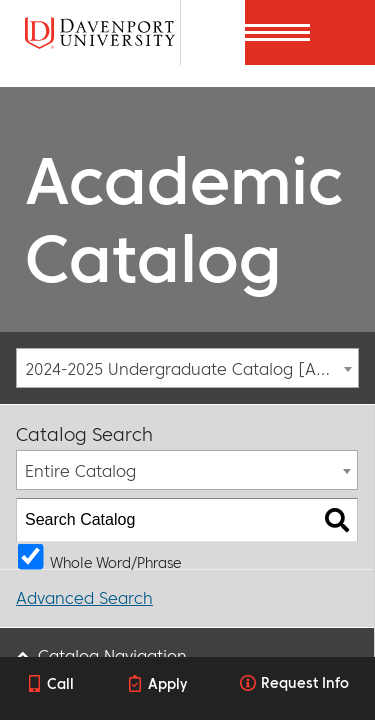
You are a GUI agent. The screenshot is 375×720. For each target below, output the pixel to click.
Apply (167, 684)
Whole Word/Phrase (115, 561)
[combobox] (187, 368)
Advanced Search (84, 598)
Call (60, 684)
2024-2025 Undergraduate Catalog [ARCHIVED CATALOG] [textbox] (191, 369)
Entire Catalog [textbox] (80, 471)
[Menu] (342, 32)
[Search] (212, 32)
